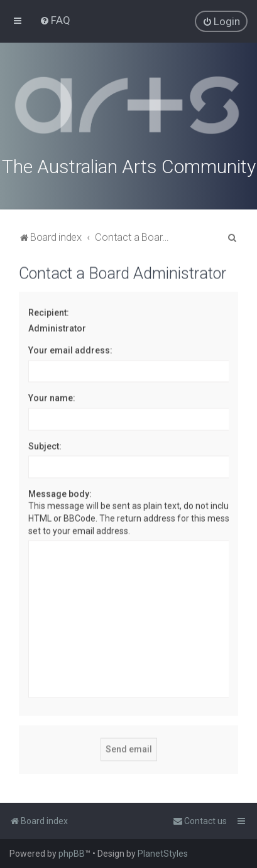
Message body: (60, 492)
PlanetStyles (163, 854)
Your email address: (70, 349)
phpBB (72, 854)
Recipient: (49, 311)
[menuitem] (55, 20)
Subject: (45, 445)
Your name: (52, 396)
